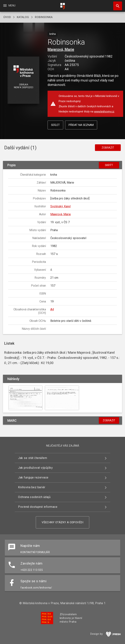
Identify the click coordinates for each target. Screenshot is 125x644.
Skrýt (109, 165)
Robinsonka (44, 17)
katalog (23, 17)
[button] (24, 80)
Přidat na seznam (81, 125)
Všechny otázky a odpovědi (63, 522)
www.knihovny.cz (104, 112)
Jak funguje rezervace (33, 477)
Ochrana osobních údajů (34, 497)
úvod (7, 17)
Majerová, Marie (61, 49)
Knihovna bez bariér (32, 487)
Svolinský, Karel (60, 206)
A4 (52, 309)
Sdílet (55, 125)
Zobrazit (108, 148)
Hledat (116, 4)
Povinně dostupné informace (38, 507)
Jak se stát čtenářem (33, 458)
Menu (9, 6)
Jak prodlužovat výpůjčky (35, 468)
